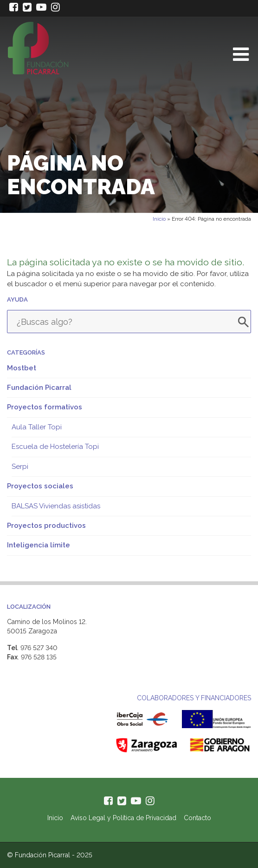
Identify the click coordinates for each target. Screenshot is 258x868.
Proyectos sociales (40, 486)
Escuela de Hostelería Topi (55, 447)
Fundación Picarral (39, 388)
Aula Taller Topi (37, 427)
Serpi (20, 467)
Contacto (197, 818)
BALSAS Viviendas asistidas (56, 506)
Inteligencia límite (39, 545)
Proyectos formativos (45, 407)
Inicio (159, 219)
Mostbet (22, 368)
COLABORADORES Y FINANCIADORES (194, 698)
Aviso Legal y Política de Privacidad (123, 818)
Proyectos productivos (46, 526)
